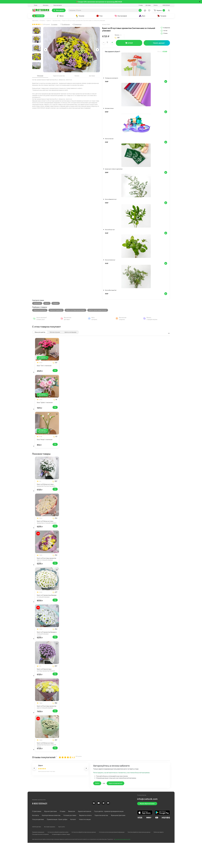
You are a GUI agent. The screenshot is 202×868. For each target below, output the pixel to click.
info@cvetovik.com (147, 799)
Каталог (43, 20)
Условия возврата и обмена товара (61, 834)
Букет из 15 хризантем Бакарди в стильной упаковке (47, 633)
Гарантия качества (101, 815)
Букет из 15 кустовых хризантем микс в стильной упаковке (47, 559)
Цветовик (35, 20)
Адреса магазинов (85, 811)
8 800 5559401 (40, 803)
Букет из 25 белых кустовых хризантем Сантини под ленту (46, 485)
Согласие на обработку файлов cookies (58, 832)
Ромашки (56, 303)
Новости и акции (85, 819)
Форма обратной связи (147, 804)
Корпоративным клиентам (51, 815)
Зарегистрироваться (115, 783)
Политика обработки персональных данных (139, 832)
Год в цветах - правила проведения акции (109, 811)
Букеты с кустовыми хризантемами (75, 310)
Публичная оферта (159, 832)
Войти (97, 783)
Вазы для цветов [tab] (40, 332)
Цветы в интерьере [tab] (70, 332)
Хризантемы (57, 20)
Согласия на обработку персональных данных (84, 832)
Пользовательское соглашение (40, 834)
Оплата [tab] (77, 76)
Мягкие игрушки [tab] (55, 332)
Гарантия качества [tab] (59, 76)
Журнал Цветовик (50, 811)
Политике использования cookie (122, 839)
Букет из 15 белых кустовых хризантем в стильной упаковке (47, 522)
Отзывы (141, 5)
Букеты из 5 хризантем (40, 310)
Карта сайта (62, 827)
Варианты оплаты (85, 815)
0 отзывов (54, 24)
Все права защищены (50, 827)
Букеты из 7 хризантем (56, 310)
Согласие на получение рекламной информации (112, 832)
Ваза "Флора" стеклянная (45, 439)
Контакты (36, 815)
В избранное (165, 28)
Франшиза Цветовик (118, 815)
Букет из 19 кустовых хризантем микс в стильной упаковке (47, 707)
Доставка (148, 5)
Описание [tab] (40, 76)
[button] (35, 5)
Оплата (156, 5)
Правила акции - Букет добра (57, 819)
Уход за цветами (38, 819)
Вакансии (72, 811)
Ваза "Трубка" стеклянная (45, 402)
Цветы (49, 20)
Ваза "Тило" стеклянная (44, 366)
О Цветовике (37, 811)
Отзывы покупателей (44, 757)
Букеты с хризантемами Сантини (98, 310)
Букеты (47, 303)
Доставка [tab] (92, 76)
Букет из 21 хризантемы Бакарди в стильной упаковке (47, 596)
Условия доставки (70, 815)
